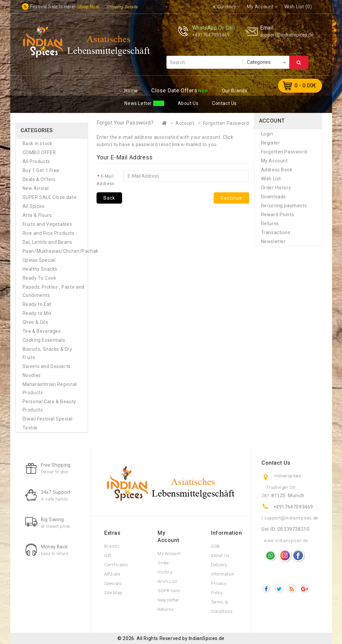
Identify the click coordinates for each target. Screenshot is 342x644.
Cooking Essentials (44, 340)
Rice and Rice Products (49, 233)
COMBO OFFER (39, 152)
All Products (36, 161)
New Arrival (36, 188)
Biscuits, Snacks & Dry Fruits (47, 353)
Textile (30, 428)
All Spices (34, 206)
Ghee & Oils (35, 322)
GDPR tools (169, 591)
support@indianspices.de (287, 35)
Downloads (274, 197)
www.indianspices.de (286, 541)
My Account (274, 161)
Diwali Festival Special (48, 419)
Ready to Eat (37, 304)
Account (185, 123)
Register (271, 143)
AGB (215, 546)
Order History (276, 188)
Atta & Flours (37, 215)
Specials (113, 583)
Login (267, 134)
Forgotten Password (226, 123)
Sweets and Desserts (47, 366)
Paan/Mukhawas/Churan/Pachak (54, 251)
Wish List (271, 179)
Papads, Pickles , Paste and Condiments (54, 291)
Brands (112, 546)
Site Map (113, 593)
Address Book (277, 170)
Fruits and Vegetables (47, 224)
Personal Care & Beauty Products (49, 406)
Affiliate (112, 574)
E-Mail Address (105, 180)
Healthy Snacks (40, 269)
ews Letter (139, 103)
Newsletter (274, 241)
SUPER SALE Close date (50, 197)
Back (109, 198)
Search (299, 62)
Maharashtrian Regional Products (50, 388)
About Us (220, 555)
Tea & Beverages (42, 331)
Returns (270, 224)
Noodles (32, 375)
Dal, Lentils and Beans (47, 242)
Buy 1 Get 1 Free (41, 170)
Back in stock (37, 143)
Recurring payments (284, 206)
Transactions (276, 232)
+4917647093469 (211, 35)
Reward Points (278, 215)
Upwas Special (39, 260)
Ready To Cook (39, 278)
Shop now (88, 7)
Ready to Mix (37, 313)
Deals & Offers (39, 179)
